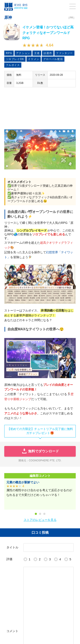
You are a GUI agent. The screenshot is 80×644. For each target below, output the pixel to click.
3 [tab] (44, 514)
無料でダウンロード (40, 452)
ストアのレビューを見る (40, 520)
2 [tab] (40, 514)
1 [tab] (36, 514)
